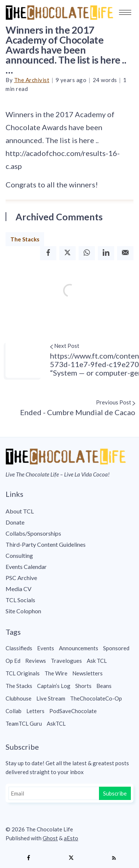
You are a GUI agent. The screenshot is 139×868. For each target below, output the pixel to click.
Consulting (19, 555)
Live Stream (51, 698)
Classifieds (19, 648)
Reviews (36, 661)
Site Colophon (23, 611)
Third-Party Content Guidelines (46, 544)
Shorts (83, 686)
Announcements (79, 648)
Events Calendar (26, 567)
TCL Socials (20, 600)
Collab (14, 711)
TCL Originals (23, 673)
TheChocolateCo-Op (96, 698)
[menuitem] (69, 511)
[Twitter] (67, 253)
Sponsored (116, 648)
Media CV (19, 589)
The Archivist (32, 80)
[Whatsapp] (87, 253)
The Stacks (25, 239)
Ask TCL (97, 661)
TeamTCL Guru (24, 723)
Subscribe (115, 793)
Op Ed (13, 661)
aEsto (71, 838)
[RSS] (114, 858)
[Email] (125, 253)
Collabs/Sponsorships (33, 533)
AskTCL (56, 723)
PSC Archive (21, 578)
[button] (125, 12)
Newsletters (87, 673)
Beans (104, 686)
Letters (35, 711)
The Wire (56, 673)
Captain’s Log (54, 686)
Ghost (50, 838)
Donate (15, 522)
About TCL (20, 511)
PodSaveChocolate (73, 711)
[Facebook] (48, 253)
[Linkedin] (106, 253)
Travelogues (66, 661)
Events (46, 648)
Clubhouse (19, 698)
